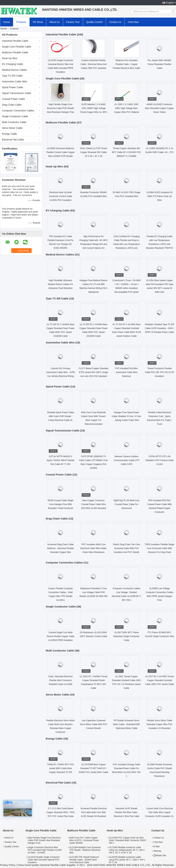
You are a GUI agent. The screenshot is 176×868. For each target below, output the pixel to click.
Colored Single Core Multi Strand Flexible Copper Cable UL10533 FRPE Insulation (60, 636)
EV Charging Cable (12, 64)
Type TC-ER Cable (12, 76)
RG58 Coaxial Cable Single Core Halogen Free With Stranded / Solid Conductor (61, 504)
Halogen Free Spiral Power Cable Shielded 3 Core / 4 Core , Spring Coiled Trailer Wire (126, 416)
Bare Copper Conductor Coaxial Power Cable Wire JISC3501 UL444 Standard (94, 504)
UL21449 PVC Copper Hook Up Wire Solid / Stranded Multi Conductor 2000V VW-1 (128, 840)
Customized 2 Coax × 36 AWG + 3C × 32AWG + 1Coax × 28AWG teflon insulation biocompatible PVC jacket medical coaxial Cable (126, 288)
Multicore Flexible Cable (15, 52)
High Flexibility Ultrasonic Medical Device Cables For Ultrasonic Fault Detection (60, 284)
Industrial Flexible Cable (15, 41)
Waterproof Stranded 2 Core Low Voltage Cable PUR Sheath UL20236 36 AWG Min (93, 592)
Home (7, 22)
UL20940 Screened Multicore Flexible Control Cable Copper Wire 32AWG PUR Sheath (60, 152)
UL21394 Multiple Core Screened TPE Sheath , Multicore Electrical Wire (85, 850)
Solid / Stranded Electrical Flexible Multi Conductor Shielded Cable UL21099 (60, 680)
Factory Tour (73, 22)
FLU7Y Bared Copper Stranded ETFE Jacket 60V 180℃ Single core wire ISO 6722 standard (94, 372)
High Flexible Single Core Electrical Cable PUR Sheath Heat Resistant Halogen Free (60, 108)
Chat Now (133, 22)
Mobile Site (160, 856)
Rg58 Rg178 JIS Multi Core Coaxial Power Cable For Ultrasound (127, 504)
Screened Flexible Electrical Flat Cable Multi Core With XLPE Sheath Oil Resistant (93, 812)
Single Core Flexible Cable (17, 47)
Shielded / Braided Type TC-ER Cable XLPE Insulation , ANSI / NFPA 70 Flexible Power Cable (160, 328)
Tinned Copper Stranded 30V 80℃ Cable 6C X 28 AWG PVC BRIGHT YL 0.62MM (127, 152)
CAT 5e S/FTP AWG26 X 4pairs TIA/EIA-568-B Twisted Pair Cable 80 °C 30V (60, 460)
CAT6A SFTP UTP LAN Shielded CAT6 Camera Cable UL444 (160, 460)
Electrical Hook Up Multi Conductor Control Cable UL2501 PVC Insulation (61, 196)
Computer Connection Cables (18, 111)
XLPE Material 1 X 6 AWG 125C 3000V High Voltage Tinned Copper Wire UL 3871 (94, 108)
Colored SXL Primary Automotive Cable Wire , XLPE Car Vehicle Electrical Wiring (60, 372)
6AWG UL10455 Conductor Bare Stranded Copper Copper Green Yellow (160, 108)
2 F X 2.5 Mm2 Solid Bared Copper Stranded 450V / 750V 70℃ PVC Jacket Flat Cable (60, 812)
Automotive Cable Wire (15, 82)
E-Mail (156, 847)
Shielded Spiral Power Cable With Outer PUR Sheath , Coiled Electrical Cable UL (60, 416)
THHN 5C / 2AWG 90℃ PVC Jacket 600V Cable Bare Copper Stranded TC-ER (61, 768)
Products (21, 22)
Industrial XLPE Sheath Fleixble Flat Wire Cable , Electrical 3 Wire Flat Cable (126, 812)
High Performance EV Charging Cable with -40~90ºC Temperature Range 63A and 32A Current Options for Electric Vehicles (93, 244)
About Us (55, 22)
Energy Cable (9, 134)
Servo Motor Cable (12, 128)
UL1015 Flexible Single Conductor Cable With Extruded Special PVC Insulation (44, 860)
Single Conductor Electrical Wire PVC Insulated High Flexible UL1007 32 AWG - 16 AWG (45, 850)
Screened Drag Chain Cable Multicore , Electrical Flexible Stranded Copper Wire (61, 548)
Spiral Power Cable (12, 87)
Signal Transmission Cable (17, 93)
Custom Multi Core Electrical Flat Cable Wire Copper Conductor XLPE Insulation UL (160, 812)
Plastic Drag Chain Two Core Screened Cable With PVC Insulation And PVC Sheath (127, 548)
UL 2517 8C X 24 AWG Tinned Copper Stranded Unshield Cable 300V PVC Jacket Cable (160, 680)
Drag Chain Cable (12, 105)
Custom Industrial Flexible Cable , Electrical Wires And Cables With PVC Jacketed (93, 64)
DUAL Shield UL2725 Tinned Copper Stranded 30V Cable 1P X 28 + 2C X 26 (94, 152)
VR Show (38, 22)
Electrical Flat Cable (13, 140)
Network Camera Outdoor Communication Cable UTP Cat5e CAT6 (126, 460)
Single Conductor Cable (15, 116)
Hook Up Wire (10, 58)
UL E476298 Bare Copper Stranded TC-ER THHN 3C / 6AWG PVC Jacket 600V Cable (94, 768)
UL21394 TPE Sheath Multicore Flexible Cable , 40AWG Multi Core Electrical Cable (84, 860)
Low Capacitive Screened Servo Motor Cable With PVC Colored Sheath (94, 724)
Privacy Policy (8, 865)
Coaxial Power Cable (13, 99)
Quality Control (94, 22)
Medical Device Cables (14, 70)
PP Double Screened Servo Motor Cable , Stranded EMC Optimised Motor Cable (127, 724)
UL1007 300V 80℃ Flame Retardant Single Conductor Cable (127, 636)
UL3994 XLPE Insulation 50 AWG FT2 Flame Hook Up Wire (160, 196)
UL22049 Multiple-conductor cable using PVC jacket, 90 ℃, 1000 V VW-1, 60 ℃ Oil (127, 860)
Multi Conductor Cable (14, 122)
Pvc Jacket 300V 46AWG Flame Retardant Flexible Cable (159, 64)
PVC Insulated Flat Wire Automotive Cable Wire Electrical (127, 372)
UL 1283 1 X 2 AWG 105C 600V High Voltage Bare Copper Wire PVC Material (126, 108)
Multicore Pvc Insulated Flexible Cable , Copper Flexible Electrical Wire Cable (127, 64)
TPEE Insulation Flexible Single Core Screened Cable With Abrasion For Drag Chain (160, 548)
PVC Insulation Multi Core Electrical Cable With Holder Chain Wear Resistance (94, 548)
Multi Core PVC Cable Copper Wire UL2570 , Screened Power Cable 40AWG (84, 840)
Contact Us (115, 22)
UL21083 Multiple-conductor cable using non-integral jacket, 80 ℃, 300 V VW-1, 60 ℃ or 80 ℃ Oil (127, 850)
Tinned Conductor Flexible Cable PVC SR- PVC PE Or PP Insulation (160, 372)
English (170, 3)
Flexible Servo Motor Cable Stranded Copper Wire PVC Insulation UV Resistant (160, 724)
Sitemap (157, 851)
